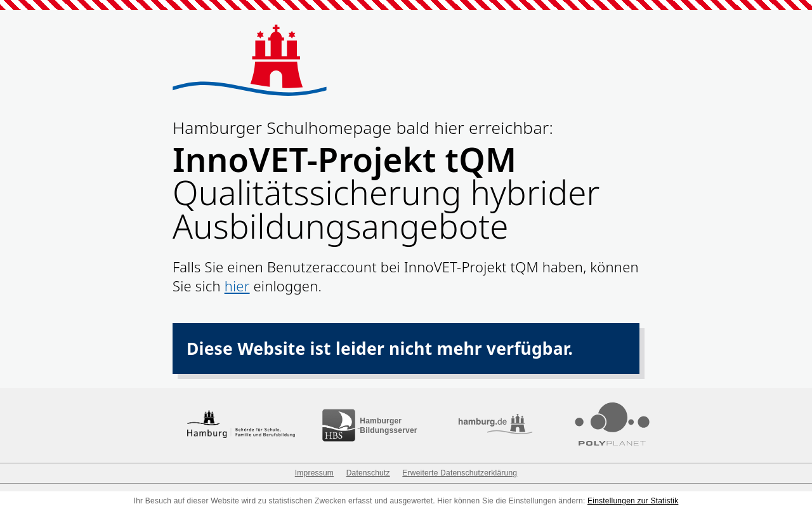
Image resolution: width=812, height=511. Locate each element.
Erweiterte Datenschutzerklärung (460, 473)
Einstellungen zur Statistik (633, 501)
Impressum (314, 473)
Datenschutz (368, 473)
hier (237, 286)
